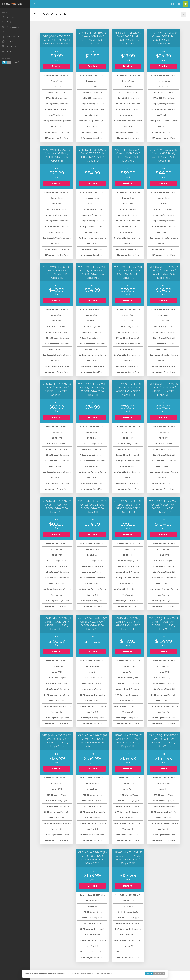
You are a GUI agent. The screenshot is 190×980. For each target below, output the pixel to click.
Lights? (11, 62)
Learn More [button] (159, 974)
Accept (149, 974)
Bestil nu (57, 66)
